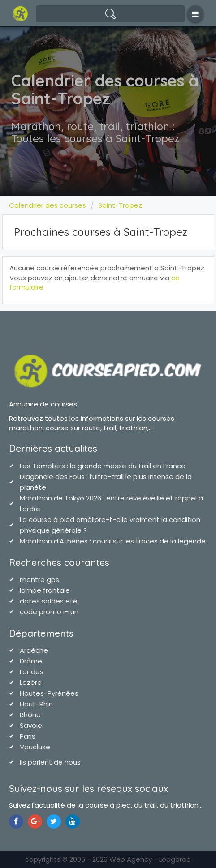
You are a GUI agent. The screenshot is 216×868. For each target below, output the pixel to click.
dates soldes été (49, 601)
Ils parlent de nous (50, 762)
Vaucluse (35, 747)
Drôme (31, 661)
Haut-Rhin (36, 704)
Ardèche (34, 650)
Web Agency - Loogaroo (150, 859)
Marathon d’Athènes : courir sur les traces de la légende (113, 541)
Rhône (30, 715)
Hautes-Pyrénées (49, 693)
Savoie (31, 725)
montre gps (39, 579)
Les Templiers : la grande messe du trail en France (103, 466)
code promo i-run (49, 612)
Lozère (31, 682)
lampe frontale (45, 590)
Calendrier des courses (48, 205)
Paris (28, 736)
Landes (32, 672)
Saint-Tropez (120, 205)
